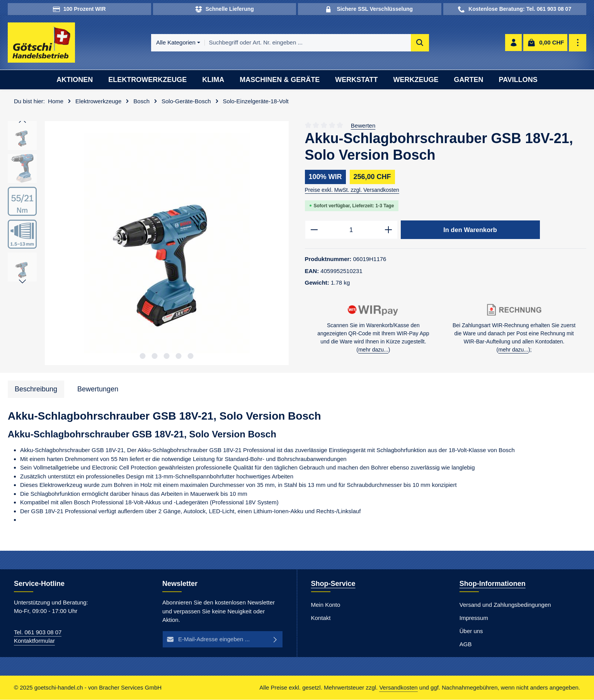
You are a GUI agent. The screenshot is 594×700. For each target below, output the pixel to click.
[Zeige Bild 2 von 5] (155, 356)
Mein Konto (326, 605)
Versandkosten (398, 688)
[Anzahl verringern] (314, 230)
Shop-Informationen (493, 584)
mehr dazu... (373, 350)
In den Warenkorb (470, 230)
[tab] (36, 390)
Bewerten (363, 126)
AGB (466, 645)
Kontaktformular (34, 641)
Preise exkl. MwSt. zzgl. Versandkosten (352, 190)
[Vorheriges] (22, 122)
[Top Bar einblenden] (578, 43)
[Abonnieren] (276, 640)
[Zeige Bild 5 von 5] (191, 356)
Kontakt (321, 618)
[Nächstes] (22, 282)
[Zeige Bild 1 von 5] (143, 356)
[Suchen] (420, 43)
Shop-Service (333, 584)
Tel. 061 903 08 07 (38, 633)
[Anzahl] (351, 230)
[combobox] (308, 43)
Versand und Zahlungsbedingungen (505, 605)
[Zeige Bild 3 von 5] (167, 356)
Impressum (474, 618)
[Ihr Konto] (513, 43)
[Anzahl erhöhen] (389, 230)
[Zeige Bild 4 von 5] (179, 356)
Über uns (471, 631)
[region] (149, 244)
